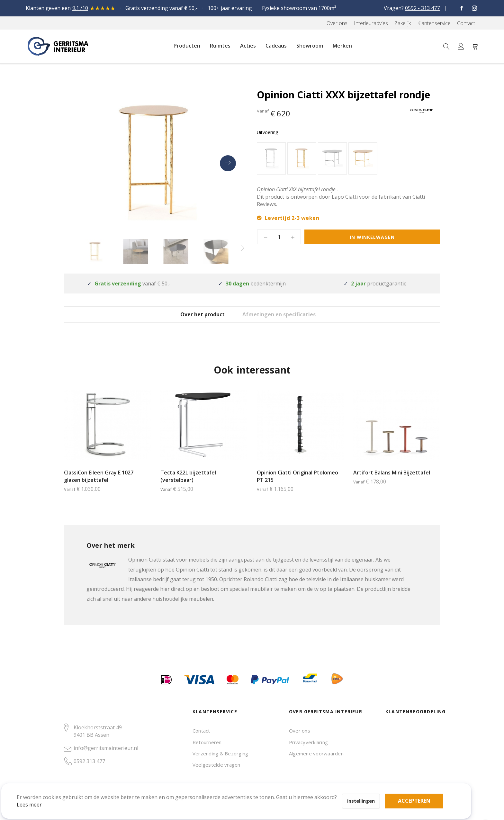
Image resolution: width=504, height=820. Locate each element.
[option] (271, 158)
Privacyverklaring (308, 742)
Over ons (300, 731)
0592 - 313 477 (422, 8)
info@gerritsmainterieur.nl (106, 748)
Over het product (196, 319)
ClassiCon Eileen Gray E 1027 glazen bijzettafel (99, 486)
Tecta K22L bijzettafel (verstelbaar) (188, 486)
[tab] (196, 319)
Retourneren (207, 742)
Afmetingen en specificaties (290, 319)
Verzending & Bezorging (220, 753)
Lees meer (38, 796)
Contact (201, 731)
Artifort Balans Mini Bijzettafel (392, 482)
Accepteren (223, 785)
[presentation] (228, 163)
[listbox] (348, 159)
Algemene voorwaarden (316, 753)
